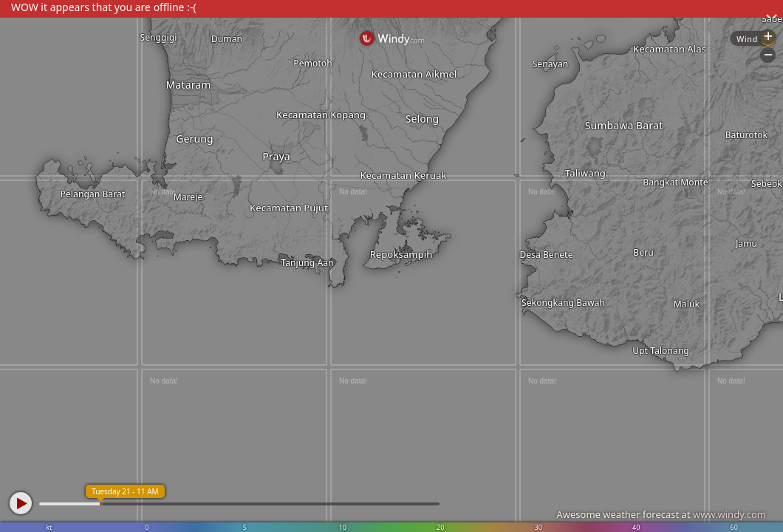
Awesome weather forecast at (661, 514)
